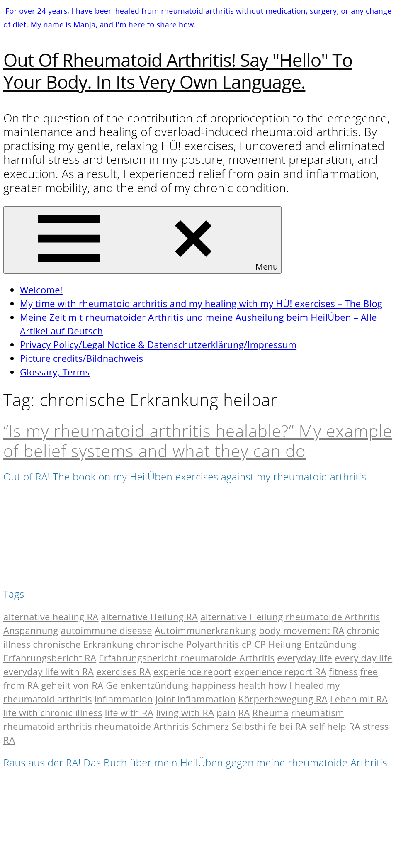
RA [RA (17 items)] (244, 712)
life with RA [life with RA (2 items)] (129, 712)
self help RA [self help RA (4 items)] (335, 726)
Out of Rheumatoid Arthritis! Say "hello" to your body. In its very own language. (178, 71)
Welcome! (41, 290)
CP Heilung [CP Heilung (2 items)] (278, 644)
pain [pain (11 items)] (226, 712)
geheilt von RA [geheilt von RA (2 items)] (72, 685)
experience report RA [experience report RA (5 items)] (280, 671)
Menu (142, 240)
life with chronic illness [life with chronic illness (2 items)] (53, 712)
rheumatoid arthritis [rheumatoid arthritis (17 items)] (48, 726)
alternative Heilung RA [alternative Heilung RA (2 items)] (150, 617)
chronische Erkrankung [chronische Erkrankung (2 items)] (83, 644)
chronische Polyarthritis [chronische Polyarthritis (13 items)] (188, 644)
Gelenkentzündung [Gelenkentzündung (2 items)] (147, 685)
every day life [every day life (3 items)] (363, 658)
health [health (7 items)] (252, 685)
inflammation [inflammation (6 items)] (124, 699)
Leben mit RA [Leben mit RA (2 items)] (359, 699)
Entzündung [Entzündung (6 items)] (330, 644)
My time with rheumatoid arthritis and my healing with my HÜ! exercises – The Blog (201, 303)
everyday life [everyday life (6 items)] (305, 658)
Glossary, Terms (55, 372)
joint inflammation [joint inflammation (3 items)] (196, 699)
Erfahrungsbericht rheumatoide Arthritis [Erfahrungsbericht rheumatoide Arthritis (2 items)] (187, 658)
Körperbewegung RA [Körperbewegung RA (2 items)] (283, 699)
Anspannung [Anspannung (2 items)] (31, 630)
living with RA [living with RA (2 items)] (185, 712)
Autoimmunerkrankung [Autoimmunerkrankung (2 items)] (206, 630)
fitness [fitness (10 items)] (343, 671)
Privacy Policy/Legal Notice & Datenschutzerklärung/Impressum (158, 344)
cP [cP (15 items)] (247, 644)
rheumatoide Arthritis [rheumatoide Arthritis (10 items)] (142, 726)
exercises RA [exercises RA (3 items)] (123, 671)
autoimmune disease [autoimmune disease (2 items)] (107, 630)
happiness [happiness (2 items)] (214, 685)
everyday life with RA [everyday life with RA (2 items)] (49, 671)
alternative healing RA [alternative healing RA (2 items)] (51, 617)
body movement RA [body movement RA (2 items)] (302, 630)
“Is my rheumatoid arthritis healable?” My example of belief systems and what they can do (198, 441)
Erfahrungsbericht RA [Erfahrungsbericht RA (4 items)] (50, 658)
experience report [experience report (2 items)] (193, 671)
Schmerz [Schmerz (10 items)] (210, 726)
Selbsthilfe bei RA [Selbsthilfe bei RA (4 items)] (269, 726)
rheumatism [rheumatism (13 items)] (318, 712)
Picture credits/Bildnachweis (81, 358)
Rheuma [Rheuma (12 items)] (270, 712)
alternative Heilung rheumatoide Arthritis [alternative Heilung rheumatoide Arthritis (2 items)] (290, 617)
